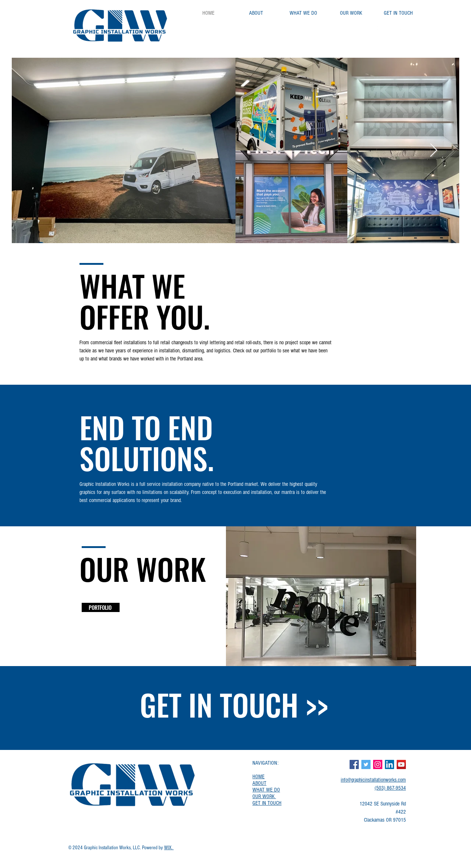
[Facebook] (377, 28)
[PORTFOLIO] (101, 607)
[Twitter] (388, 28)
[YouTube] (399, 28)
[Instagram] (410, 28)
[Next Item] (434, 151)
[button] (321, 596)
